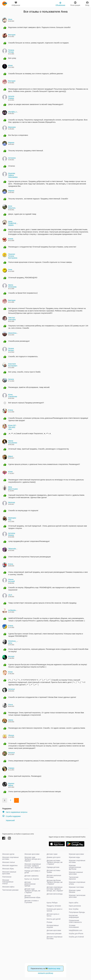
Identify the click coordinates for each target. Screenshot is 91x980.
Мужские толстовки (76, 887)
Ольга (10, 705)
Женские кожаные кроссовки (9, 873)
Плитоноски (7, 877)
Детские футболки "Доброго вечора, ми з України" (55, 882)
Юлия (10, 66)
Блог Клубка (74, 909)
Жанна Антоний (11, 580)
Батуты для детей (54, 919)
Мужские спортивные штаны (77, 883)
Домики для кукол (54, 857)
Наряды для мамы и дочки (32, 872)
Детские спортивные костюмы (55, 938)
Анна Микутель (12, 207)
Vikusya (11, 735)
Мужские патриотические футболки (75, 867)
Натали (11, 379)
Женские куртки (8, 854)
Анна (64, 12)
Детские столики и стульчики (32, 902)
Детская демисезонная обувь (32, 897)
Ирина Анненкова (12, 286)
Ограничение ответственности (75, 921)
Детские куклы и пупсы (53, 915)
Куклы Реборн (52, 903)
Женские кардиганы (10, 865)
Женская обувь (8, 869)
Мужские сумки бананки (75, 891)
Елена (11, 410)
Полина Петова (11, 51)
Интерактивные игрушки (53, 926)
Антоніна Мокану (12, 534)
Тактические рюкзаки (10, 890)
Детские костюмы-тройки (54, 871)
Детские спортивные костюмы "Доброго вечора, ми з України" (55, 889)
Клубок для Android (76, 937)
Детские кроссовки (54, 930)
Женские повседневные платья (8, 882)
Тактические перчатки (74, 878)
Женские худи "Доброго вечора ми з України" (33, 859)
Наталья (11, 689)
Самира (11, 768)
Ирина (11, 720)
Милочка (12, 502)
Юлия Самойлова (13, 396)
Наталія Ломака (11, 97)
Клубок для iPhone (76, 934)
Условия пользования (74, 926)
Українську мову (54, 969)
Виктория (12, 35)
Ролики (49, 922)
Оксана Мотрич (11, 349)
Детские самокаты (32, 876)
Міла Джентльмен (13, 488)
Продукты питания (54, 906)
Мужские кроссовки (76, 854)
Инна (10, 19)
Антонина (12, 158)
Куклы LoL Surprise (32, 879)
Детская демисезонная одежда (30, 884)
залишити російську (45, 973)
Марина (11, 143)
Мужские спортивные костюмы (77, 861)
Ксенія (11, 239)
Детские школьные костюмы (54, 876)
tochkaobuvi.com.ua (16, 610)
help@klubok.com (76, 930)
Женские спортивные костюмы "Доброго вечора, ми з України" (33, 866)
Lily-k (10, 595)
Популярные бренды (77, 912)
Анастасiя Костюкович (13, 365)
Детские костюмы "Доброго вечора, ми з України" (55, 862)
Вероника (12, 127)
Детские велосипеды (55, 894)
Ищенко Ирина (11, 784)
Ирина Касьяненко (13, 442)
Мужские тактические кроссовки (77, 896)
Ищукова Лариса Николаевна (13, 175)
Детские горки (52, 854)
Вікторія (11, 656)
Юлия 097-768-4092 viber (12, 427)
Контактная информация (74, 916)
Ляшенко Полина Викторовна (13, 256)
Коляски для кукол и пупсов (54, 910)
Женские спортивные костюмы (10, 858)
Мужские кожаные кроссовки (76, 873)
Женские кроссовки (32, 854)
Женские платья (8, 862)
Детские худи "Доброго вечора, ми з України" (32, 891)
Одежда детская (53, 867)
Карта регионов (75, 906)
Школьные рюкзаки (54, 934)
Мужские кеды (74, 857)
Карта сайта (74, 903)
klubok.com (5, 4)
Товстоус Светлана (12, 319)
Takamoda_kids (14, 549)
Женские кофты (8, 887)
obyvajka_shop (14, 112)
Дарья (11, 456)
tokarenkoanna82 (15, 333)
